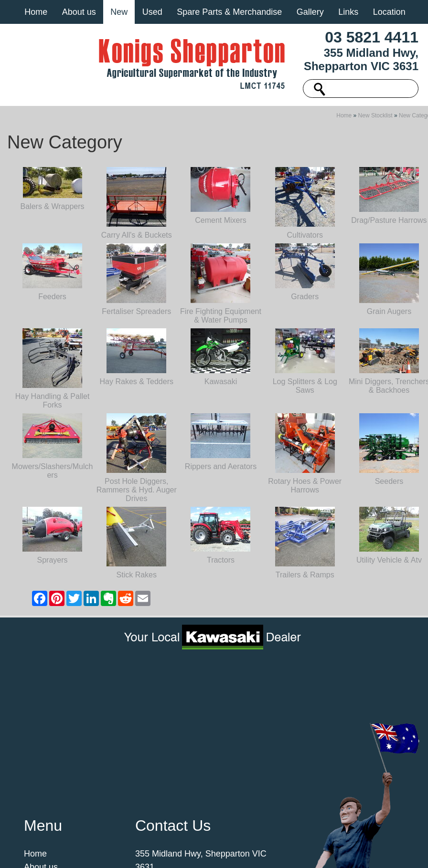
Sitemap (98, 845)
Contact (39, 799)
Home (36, 12)
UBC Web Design (207, 851)
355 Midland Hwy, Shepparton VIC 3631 (361, 59)
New (119, 12)
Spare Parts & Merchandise (229, 12)
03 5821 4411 (372, 37)
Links (348, 12)
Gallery (310, 12)
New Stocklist (375, 142)
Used (152, 12)
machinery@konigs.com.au (187, 773)
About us (79, 12)
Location (389, 12)
